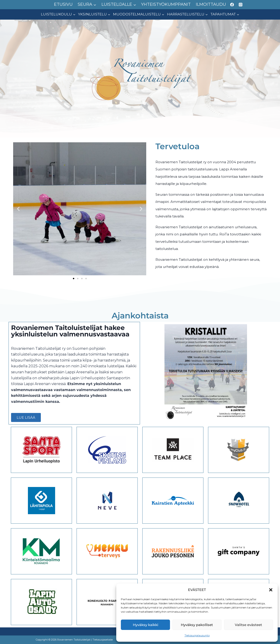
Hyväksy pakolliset (197, 625)
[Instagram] (241, 5)
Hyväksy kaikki (146, 625)
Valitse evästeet (248, 625)
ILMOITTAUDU (211, 4)
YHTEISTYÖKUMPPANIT (166, 4)
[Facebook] (232, 5)
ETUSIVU (63, 4)
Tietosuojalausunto (197, 635)
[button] (271, 590)
